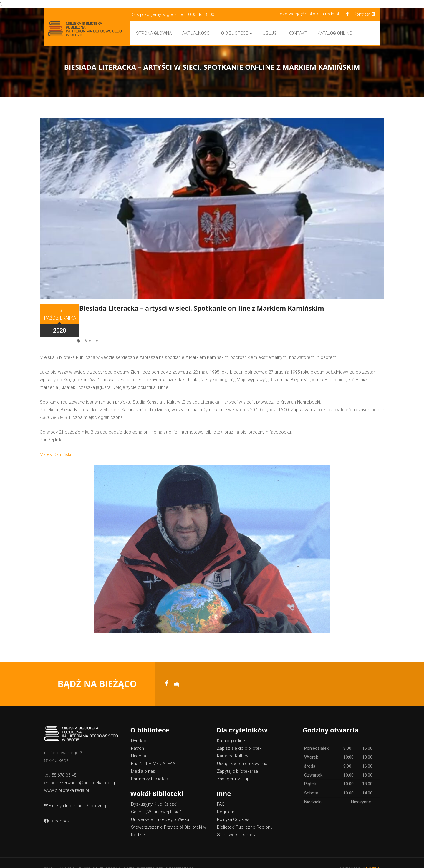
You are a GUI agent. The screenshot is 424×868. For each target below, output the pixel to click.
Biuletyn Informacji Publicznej (75, 795)
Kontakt (298, 33)
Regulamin (227, 801)
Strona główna (154, 33)
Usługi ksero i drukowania (242, 753)
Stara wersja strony (236, 824)
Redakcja (92, 319)
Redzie (373, 857)
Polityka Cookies (233, 809)
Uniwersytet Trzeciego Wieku (160, 809)
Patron (138, 737)
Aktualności (196, 33)
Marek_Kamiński (55, 444)
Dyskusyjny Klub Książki (154, 793)
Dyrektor (139, 730)
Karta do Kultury (233, 745)
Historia (139, 745)
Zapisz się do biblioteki (240, 737)
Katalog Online (335, 33)
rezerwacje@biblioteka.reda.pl (309, 14)
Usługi (270, 33)
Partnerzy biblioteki (150, 768)
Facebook (57, 810)
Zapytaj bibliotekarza (237, 760)
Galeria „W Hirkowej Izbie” (156, 801)
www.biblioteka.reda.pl (67, 779)
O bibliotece (237, 33)
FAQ (221, 793)
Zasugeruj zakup (233, 768)
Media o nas (143, 760)
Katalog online (231, 730)
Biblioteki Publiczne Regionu (245, 816)
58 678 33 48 (64, 764)
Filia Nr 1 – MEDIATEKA (153, 753)
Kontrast (365, 14)
